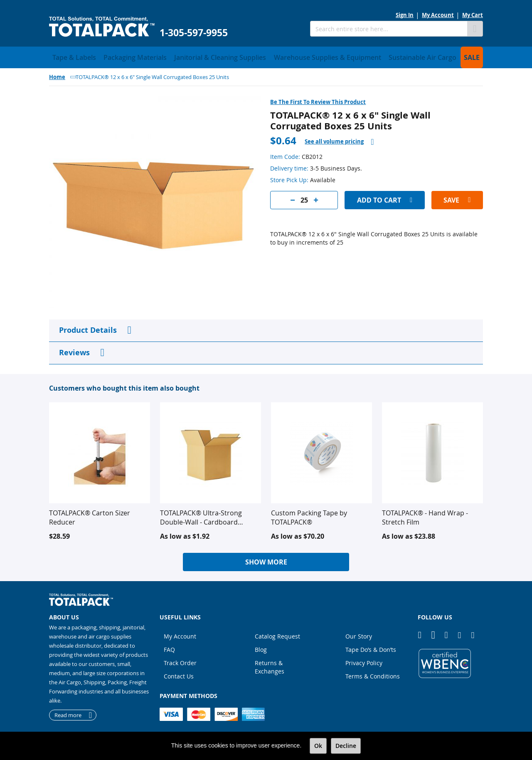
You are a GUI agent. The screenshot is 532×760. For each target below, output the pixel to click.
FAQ (169, 647)
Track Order (180, 660)
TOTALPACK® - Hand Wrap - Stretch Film (425, 515)
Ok (318, 746)
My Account (438, 15)
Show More (266, 559)
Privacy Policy (364, 660)
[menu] (266, 56)
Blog (261, 647)
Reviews (74, 350)
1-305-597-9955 (194, 33)
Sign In (405, 15)
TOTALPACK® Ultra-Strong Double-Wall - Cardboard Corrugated (201, 515)
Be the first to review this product (318, 99)
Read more (68, 713)
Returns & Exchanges (270, 665)
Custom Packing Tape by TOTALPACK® (309, 515)
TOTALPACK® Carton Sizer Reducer (90, 515)
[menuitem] (70, 56)
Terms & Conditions (373, 674)
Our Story (359, 634)
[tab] (339, 139)
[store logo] (102, 27)
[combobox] (389, 29)
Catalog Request (277, 634)
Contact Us (179, 674)
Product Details (88, 328)
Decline (346, 746)
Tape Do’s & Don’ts (371, 647)
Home (57, 74)
